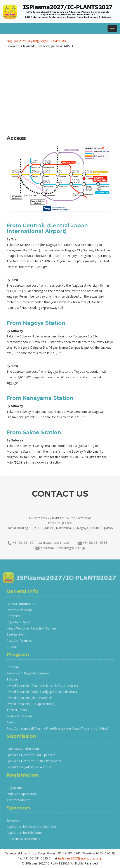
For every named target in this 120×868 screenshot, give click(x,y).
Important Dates (18, 624)
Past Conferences (19, 643)
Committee (15, 618)
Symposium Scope (20, 612)
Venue (11, 630)
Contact (12, 649)
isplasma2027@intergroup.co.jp (63, 550)
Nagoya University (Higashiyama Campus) (36, 41)
